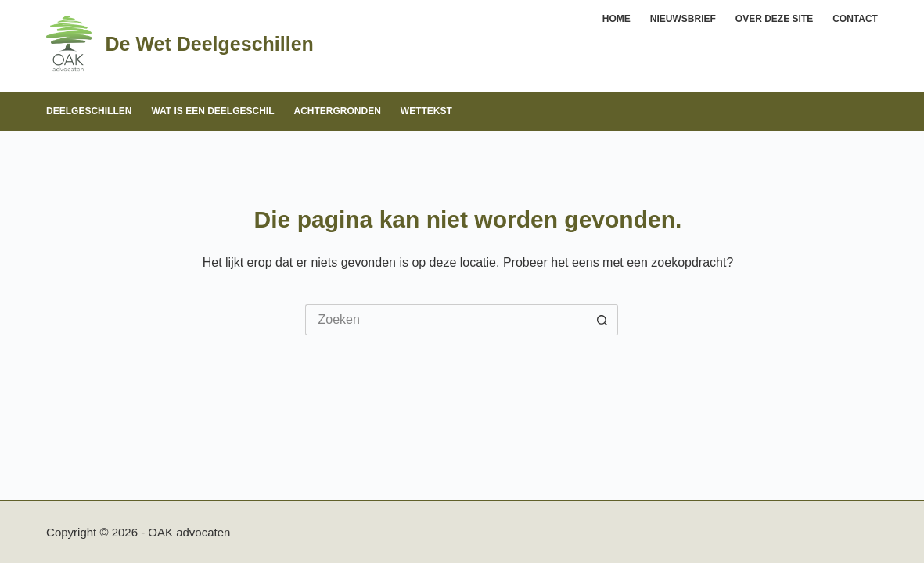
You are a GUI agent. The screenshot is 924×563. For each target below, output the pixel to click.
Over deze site (774, 19)
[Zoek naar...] (446, 320)
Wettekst (426, 111)
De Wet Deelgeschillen (210, 44)
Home (617, 19)
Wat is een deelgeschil (212, 111)
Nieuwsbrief (683, 19)
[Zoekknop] (602, 320)
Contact (855, 19)
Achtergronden (338, 111)
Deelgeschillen (89, 111)
